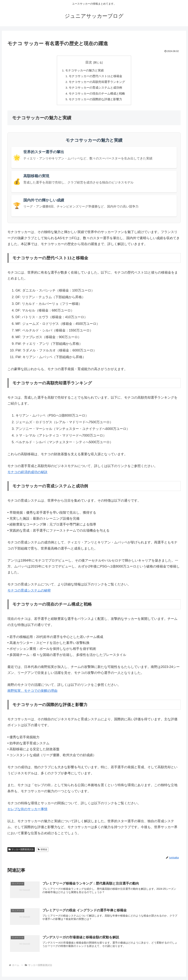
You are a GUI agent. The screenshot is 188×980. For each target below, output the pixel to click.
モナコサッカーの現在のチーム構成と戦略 (97, 95)
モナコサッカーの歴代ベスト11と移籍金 (96, 77)
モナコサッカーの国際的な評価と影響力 (96, 101)
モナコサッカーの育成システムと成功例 (96, 89)
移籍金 (43, 851)
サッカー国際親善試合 (21, 851)
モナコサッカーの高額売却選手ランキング (97, 82)
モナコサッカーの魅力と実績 (84, 71)
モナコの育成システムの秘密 (29, 592)
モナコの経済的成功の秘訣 (27, 474)
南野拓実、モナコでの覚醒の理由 (32, 692)
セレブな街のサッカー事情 (27, 811)
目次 (89, 62)
